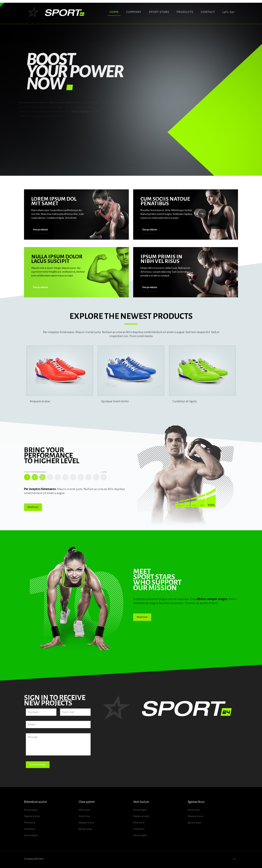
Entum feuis (85, 816)
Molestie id (30, 823)
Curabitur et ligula (185, 401)
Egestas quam (86, 829)
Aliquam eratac (40, 401)
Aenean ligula (31, 810)
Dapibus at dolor (32, 816)
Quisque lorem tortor (115, 401)
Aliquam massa (86, 823)
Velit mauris (84, 810)
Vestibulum (30, 829)
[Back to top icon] (234, 859)
